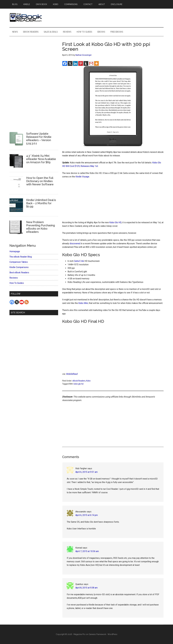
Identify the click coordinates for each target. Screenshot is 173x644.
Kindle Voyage (82, 177)
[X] (70, 63)
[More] (96, 63)
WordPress (112, 634)
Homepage (15, 251)
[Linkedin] (75, 63)
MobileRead (72, 374)
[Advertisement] (113, 201)
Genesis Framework (97, 634)
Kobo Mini (83, 303)
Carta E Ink (79, 261)
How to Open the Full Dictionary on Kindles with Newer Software (40, 181)
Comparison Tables (19, 262)
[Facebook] (65, 63)
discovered (75, 244)
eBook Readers (79, 381)
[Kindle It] (86, 63)
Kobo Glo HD (115, 222)
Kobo (88, 381)
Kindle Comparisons (19, 267)
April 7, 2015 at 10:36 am (87, 551)
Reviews (14, 278)
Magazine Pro (79, 634)
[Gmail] (91, 63)
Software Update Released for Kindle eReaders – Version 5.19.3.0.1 (39, 139)
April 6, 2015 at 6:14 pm (87, 515)
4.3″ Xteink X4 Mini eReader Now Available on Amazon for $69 (41, 159)
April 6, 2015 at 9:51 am (86, 472)
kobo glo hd (79, 384)
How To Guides (17, 283)
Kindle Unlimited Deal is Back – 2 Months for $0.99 (41, 203)
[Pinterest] (81, 63)
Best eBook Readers (19, 273)
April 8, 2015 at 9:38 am (86, 588)
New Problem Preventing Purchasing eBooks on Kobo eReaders (41, 227)
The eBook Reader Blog (21, 257)
